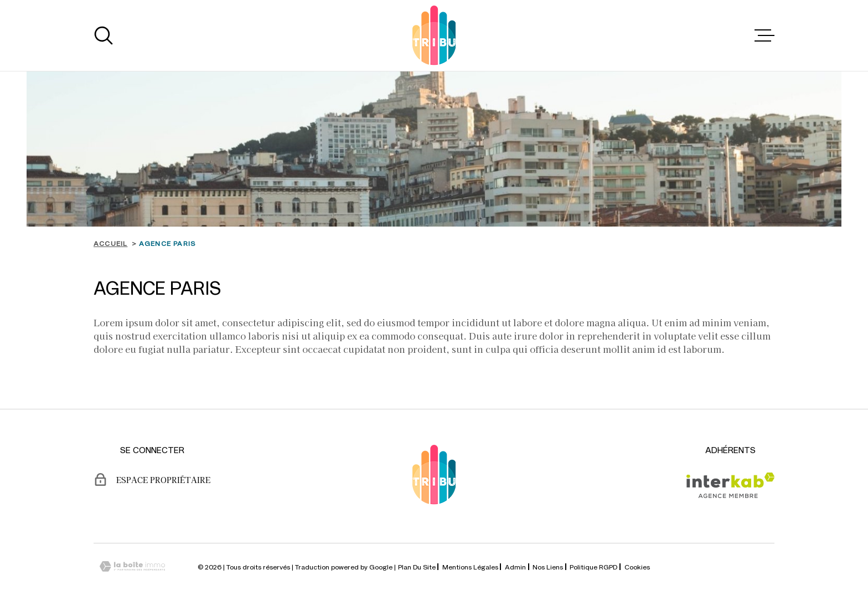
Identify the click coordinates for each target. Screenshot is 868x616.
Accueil (110, 243)
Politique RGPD (593, 567)
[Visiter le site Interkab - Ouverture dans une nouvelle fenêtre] (730, 485)
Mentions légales (470, 567)
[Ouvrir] (104, 35)
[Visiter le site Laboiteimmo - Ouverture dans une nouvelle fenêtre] (132, 566)
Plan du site (417, 567)
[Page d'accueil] (434, 35)
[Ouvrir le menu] (764, 35)
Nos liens (548, 567)
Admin (515, 567)
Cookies (637, 567)
